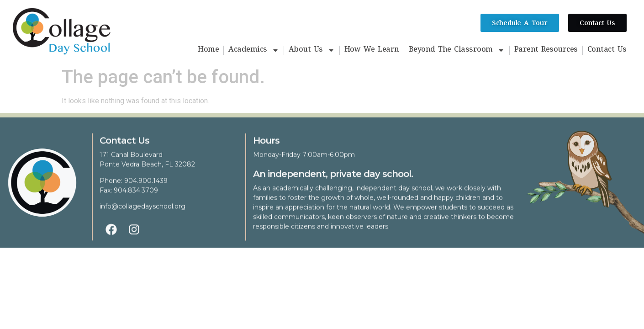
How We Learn (372, 50)
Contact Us (607, 50)
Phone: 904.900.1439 (134, 186)
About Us (312, 50)
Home (208, 50)
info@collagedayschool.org (143, 212)
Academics (254, 50)
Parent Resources (546, 50)
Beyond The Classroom (457, 50)
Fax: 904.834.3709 (129, 196)
